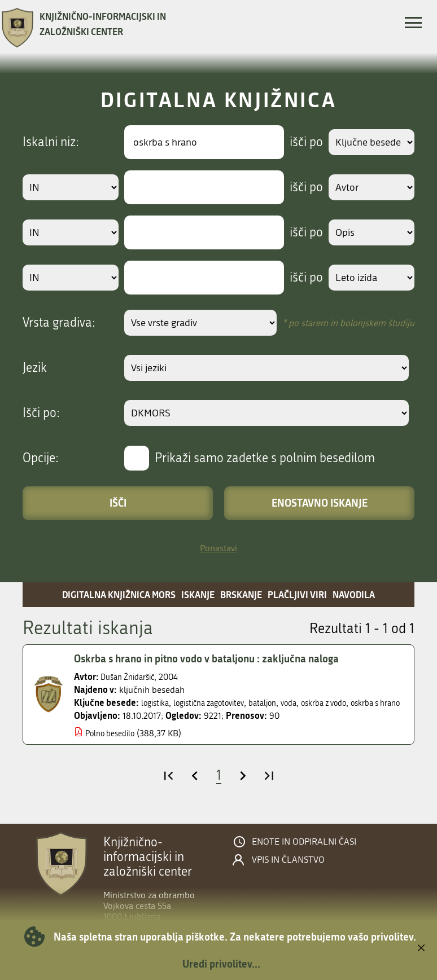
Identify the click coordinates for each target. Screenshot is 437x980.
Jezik (35, 368)
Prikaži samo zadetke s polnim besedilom (265, 458)
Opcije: (41, 458)
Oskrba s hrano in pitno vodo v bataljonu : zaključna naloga (219, 658)
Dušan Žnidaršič (132, 677)
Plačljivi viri (297, 594)
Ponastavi (218, 548)
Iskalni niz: (51, 142)
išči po (298, 142)
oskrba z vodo (351, 703)
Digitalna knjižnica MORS (119, 594)
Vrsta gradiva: (59, 323)
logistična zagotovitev (219, 703)
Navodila (354, 594)
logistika (157, 703)
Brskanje (241, 594)
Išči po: (41, 413)
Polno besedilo (114, 744)
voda (310, 703)
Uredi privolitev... (221, 964)
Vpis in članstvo (288, 871)
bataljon (280, 703)
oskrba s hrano (103, 714)
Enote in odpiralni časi (304, 852)
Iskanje (198, 594)
